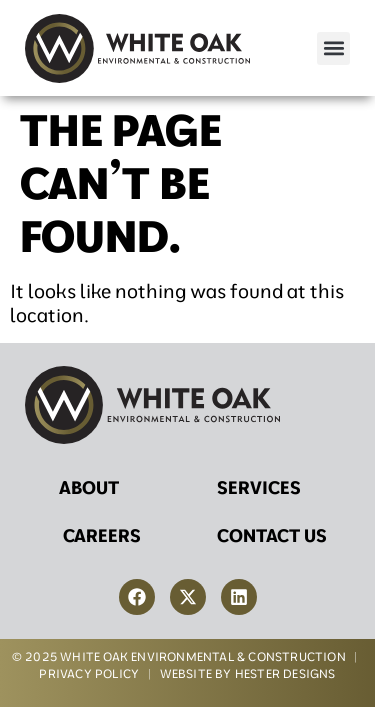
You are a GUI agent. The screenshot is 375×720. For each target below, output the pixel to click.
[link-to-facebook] (137, 597)
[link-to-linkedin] (239, 597)
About (89, 487)
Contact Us (272, 535)
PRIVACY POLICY (89, 673)
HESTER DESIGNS (285, 673)
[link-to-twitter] (188, 597)
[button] (333, 48)
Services (259, 487)
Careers (102, 535)
